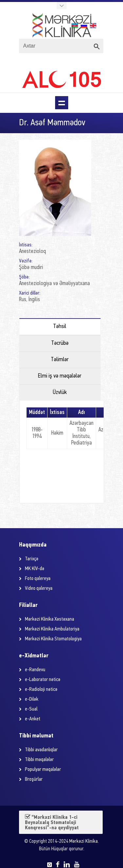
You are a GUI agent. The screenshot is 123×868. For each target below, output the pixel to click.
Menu (62, 103)
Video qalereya (39, 589)
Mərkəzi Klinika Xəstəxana (50, 619)
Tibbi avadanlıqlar (41, 750)
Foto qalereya (38, 579)
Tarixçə (32, 559)
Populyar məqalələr (43, 770)
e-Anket (33, 719)
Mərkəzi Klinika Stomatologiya (53, 639)
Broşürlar (34, 779)
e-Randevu (35, 670)
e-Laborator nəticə (43, 680)
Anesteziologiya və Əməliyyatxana (54, 284)
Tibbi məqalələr (39, 760)
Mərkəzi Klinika (83, 842)
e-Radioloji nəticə (41, 690)
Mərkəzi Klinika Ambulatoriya (52, 629)
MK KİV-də (35, 569)
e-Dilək (32, 699)
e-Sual (31, 709)
